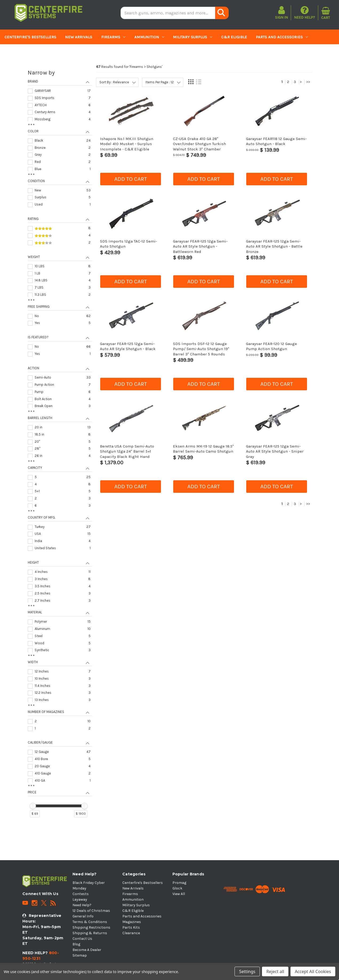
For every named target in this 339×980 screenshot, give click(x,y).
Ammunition (149, 37)
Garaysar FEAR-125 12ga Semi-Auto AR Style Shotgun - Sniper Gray (275, 451)
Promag (179, 883)
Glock (177, 888)
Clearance (86, 52)
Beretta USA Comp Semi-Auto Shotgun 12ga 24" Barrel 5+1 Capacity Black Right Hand (127, 451)
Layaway (80, 899)
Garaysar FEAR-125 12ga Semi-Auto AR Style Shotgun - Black (128, 346)
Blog (76, 944)
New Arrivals (79, 37)
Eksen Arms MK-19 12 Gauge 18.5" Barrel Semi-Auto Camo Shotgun (203, 449)
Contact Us (82, 939)
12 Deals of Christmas (91, 911)
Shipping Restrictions (91, 927)
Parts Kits (53, 52)
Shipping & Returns (90, 933)
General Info (83, 916)
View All (179, 894)
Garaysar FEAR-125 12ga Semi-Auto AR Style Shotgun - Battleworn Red (200, 246)
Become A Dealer (87, 950)
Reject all (275, 971)
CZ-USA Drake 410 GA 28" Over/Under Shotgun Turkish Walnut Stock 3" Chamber (199, 144)
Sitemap (80, 955)
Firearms (113, 37)
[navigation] (60, 446)
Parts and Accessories (282, 37)
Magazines (18, 52)
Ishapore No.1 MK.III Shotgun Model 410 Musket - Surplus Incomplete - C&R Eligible (127, 144)
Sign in (281, 17)
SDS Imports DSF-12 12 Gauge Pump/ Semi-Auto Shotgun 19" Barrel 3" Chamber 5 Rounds (201, 349)
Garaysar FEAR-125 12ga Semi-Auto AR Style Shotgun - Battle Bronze (274, 246)
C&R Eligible (234, 37)
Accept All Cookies (313, 971)
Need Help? (304, 13)
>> (308, 82)
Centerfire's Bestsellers (30, 37)
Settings (247, 971)
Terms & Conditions (90, 922)
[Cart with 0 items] (326, 13)
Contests (81, 894)
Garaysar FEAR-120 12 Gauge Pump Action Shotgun (271, 346)
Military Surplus (193, 37)
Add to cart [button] (131, 179)
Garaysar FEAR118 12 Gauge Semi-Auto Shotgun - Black (276, 141)
